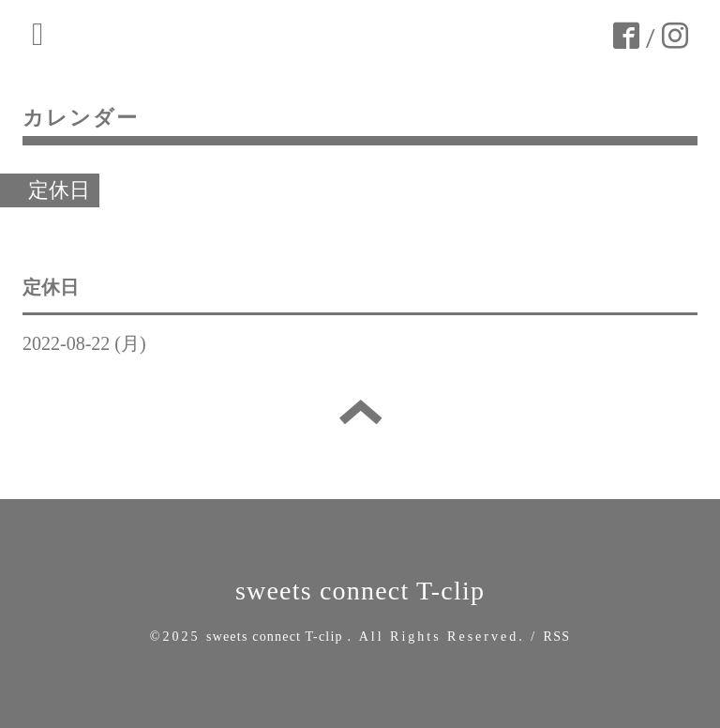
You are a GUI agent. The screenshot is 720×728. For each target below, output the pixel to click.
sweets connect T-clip (360, 591)
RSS (557, 637)
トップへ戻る (360, 412)
